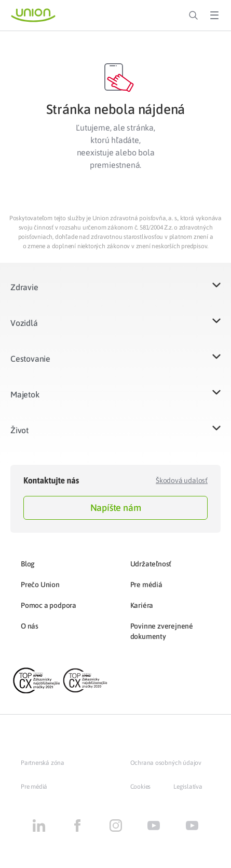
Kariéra (142, 605)
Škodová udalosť (182, 480)
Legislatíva (188, 787)
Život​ (19, 430)
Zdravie (24, 287)
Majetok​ (25, 394)
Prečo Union (40, 585)
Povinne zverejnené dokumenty (162, 631)
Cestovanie (30, 359)
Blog (28, 564)
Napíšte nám (116, 508)
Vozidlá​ (24, 323)
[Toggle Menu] (214, 16)
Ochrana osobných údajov (166, 763)
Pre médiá (146, 585)
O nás (30, 626)
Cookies (141, 787)
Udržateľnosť (151, 564)
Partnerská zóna (43, 763)
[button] (115, 294)
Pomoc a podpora (49, 605)
